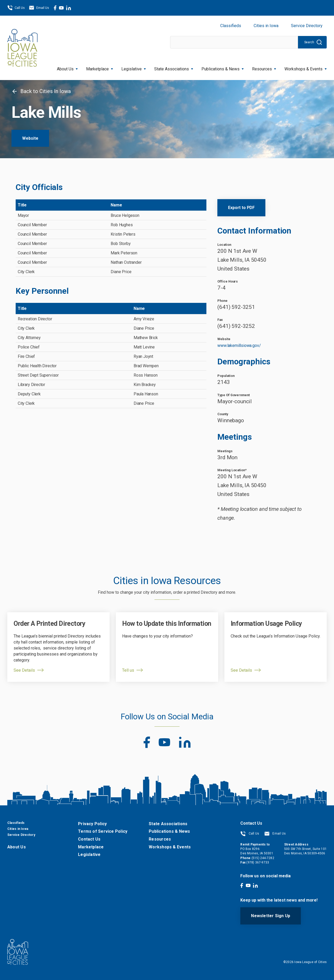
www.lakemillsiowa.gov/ (239, 345)
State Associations (174, 67)
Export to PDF (241, 208)
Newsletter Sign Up (271, 916)
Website (30, 138)
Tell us (128, 670)
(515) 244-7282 (263, 858)
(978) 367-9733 (258, 862)
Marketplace (100, 67)
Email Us (39, 8)
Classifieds (231, 26)
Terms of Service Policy (103, 831)
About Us (67, 67)
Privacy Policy (92, 824)
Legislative (134, 67)
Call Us (16, 8)
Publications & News (223, 67)
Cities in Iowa (266, 26)
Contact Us (89, 839)
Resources (264, 67)
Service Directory (307, 26)
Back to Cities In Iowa (41, 91)
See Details (24, 670)
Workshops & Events (306, 67)
